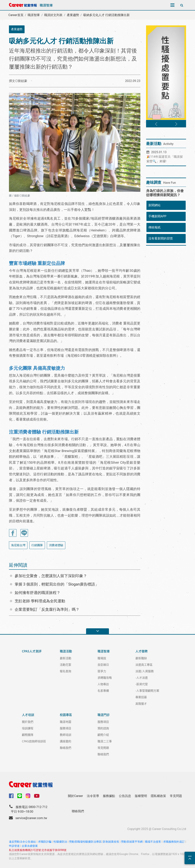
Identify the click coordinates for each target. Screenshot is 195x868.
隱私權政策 (158, 796)
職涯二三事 (105, 741)
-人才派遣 (142, 677)
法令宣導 (93, 796)
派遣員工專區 (144, 665)
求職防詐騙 (45, 842)
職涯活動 (66, 651)
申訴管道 (14, 846)
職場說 (102, 658)
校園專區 (66, 715)
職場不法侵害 (153, 842)
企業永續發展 (30, 846)
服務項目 (66, 728)
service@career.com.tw (31, 818)
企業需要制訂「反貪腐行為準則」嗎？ (47, 609)
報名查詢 (66, 671)
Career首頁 (16, 15)
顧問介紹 (103, 735)
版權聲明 (141, 796)
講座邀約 (66, 741)
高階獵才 (141, 703)
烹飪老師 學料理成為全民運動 (40, 601)
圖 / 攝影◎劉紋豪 (20, 196)
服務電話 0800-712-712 (32, 807)
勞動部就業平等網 (132, 842)
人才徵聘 (141, 651)
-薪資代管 (142, 684)
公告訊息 (125, 796)
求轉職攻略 (105, 677)
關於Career (76, 796)
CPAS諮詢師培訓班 (34, 741)
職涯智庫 (34, 15)
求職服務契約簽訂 (174, 842)
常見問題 (103, 748)
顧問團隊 (28, 735)
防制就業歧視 (111, 842)
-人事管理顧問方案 (147, 690)
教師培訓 (66, 735)
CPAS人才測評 (32, 651)
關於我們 (28, 722)
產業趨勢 (73, 15)
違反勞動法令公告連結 (22, 842)
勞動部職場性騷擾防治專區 (85, 842)
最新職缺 (141, 658)
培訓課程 (28, 728)
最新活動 (66, 658)
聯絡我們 (66, 748)
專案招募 (141, 697)
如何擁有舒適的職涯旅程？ (38, 593)
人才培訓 (28, 715)
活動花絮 (66, 665)
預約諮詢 (103, 728)
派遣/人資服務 (145, 671)
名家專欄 (103, 690)
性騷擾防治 (60, 842)
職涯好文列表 (53, 15)
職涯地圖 (66, 722)
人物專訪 (103, 684)
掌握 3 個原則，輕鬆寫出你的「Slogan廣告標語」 (57, 584)
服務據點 (109, 796)
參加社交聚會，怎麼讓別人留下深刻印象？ (51, 576)
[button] (156, 124)
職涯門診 (104, 715)
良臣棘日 (103, 665)
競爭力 (102, 671)
